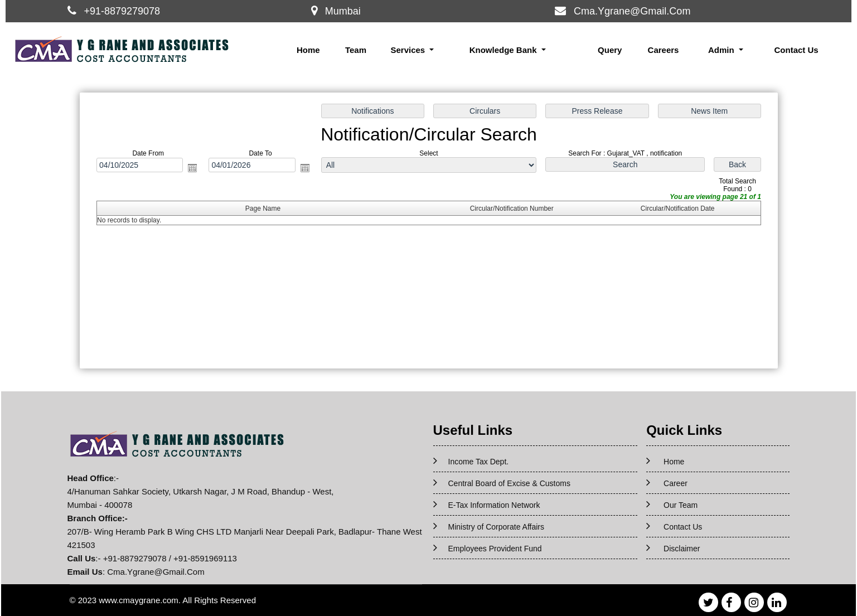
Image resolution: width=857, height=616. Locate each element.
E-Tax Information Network (494, 505)
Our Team (681, 505)
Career (676, 483)
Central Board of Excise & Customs (509, 483)
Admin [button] (722, 50)
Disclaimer (682, 549)
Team (356, 50)
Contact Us (796, 50)
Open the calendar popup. (193, 168)
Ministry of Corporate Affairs (496, 527)
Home (308, 50)
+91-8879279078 (122, 11)
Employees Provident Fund (495, 549)
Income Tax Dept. (479, 462)
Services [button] (409, 50)
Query (610, 50)
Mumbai (343, 11)
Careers (664, 50)
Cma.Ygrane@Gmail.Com (632, 11)
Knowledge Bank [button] (504, 50)
